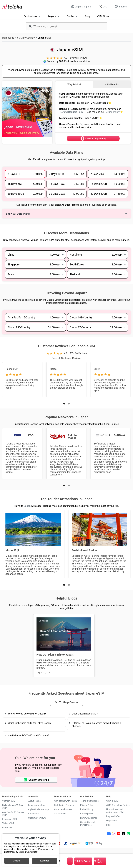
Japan (27, 506)
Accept (17, 861)
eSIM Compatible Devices (118, 805)
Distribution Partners (64, 805)
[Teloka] (12, 7)
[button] (64, 404)
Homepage (8, 38)
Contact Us (33, 814)
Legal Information (37, 805)
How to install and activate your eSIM (115, 811)
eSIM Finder (103, 16)
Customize (45, 861)
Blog (87, 16)
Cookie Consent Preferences (88, 824)
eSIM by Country (26, 38)
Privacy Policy (87, 805)
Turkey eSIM (8, 823)
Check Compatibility (93, 138)
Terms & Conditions (89, 801)
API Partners (60, 814)
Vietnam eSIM (9, 801)
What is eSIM (112, 801)
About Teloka (34, 801)
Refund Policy (112, 112)
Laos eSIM (7, 828)
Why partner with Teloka (65, 801)
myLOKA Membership (39, 809)
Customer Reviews (37, 818)
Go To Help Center (66, 702)
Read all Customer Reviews (67, 358)
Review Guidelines (89, 818)
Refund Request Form (72, 112)
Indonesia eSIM (10, 819)
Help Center (112, 821)
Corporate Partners (63, 809)
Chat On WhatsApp (36, 780)
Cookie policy (87, 814)
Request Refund (114, 816)
